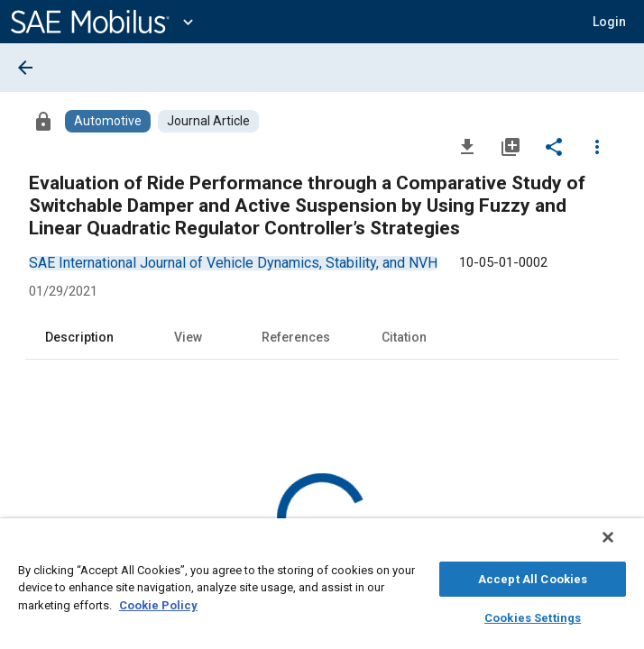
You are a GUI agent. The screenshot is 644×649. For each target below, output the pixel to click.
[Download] (467, 146)
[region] (322, 588)
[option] (233, 263)
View (188, 337)
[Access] (43, 121)
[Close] (621, 546)
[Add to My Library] (511, 146)
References (296, 337)
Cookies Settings (533, 615)
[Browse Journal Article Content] (208, 121)
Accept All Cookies (533, 576)
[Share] (554, 146)
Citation (404, 337)
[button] (609, 22)
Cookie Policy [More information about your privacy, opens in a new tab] (158, 603)
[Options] (597, 146)
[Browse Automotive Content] (108, 121)
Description (79, 337)
